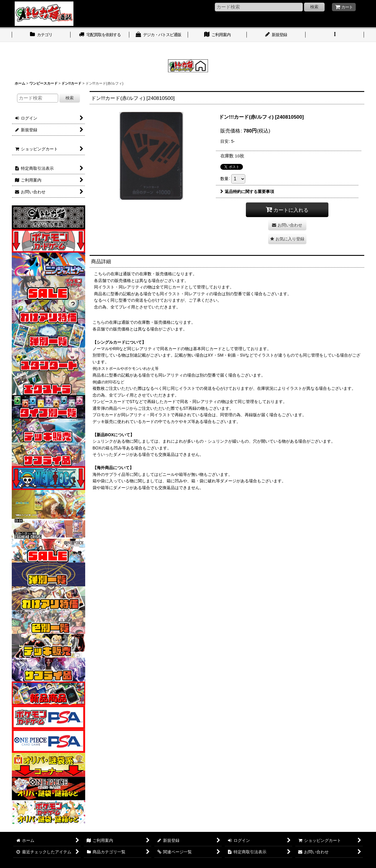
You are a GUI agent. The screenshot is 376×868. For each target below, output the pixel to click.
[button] (335, 35)
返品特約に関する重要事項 (247, 192)
